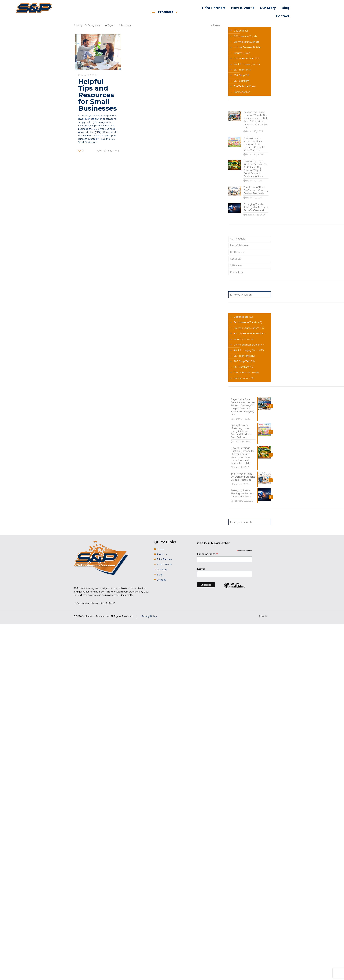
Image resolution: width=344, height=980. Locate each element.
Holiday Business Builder (247, 47)
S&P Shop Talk (242, 75)
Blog (159, 575)
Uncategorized (242, 92)
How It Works (164, 564)
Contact (161, 580)
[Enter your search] (250, 295)
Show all (216, 25)
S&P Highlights (242, 70)
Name (201, 569)
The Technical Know (245, 86)
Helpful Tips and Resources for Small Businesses (97, 95)
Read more (113, 151)
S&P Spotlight (241, 81)
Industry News (242, 53)
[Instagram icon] (266, 616)
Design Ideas (241, 31)
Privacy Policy (149, 616)
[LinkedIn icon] (263, 616)
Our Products (238, 239)
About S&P (236, 259)
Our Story (162, 570)
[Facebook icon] (259, 616)
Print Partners (165, 559)
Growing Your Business (246, 42)
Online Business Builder (247, 59)
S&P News (236, 265)
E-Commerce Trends (245, 36)
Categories (93, 25)
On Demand (237, 252)
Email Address (208, 554)
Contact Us (236, 272)
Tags (110, 25)
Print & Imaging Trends (247, 64)
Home (160, 549)
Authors (125, 25)
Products (162, 554)
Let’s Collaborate (239, 245)
